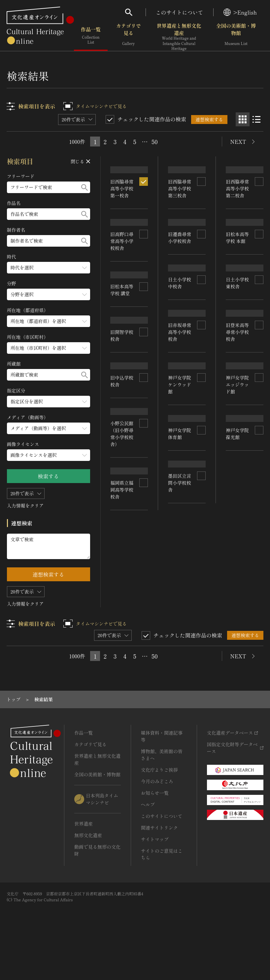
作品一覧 (91, 36)
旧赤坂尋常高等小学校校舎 (180, 409)
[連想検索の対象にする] (144, 198)
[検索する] (84, 187)
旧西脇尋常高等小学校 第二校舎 (237, 205)
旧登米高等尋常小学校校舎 (237, 408)
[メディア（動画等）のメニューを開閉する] (49, 428)
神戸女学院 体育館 (180, 547)
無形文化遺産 (88, 873)
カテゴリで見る (129, 36)
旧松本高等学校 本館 (237, 274)
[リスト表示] (256, 119)
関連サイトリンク (159, 866)
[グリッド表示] (243, 119)
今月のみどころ (157, 819)
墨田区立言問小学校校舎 (180, 605)
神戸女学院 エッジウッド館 (237, 480)
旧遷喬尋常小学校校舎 (180, 272)
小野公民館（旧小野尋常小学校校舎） (122, 548)
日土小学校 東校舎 (237, 340)
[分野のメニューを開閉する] (49, 294)
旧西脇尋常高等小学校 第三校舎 (180, 205)
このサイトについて (180, 12)
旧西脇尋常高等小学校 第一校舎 (122, 205)
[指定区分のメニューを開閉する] (49, 402)
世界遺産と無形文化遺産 (179, 37)
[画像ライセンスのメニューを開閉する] (49, 455)
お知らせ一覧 (155, 831)
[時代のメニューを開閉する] (49, 268)
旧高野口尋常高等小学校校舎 (122, 278)
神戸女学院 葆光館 (237, 545)
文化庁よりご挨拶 (159, 808)
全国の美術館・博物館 (236, 36)
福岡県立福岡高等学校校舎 (122, 625)
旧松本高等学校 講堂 (122, 347)
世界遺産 (84, 862)
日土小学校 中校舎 (180, 339)
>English (240, 12)
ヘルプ (148, 842)
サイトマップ (155, 877)
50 (154, 142)
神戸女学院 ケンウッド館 (180, 481)
